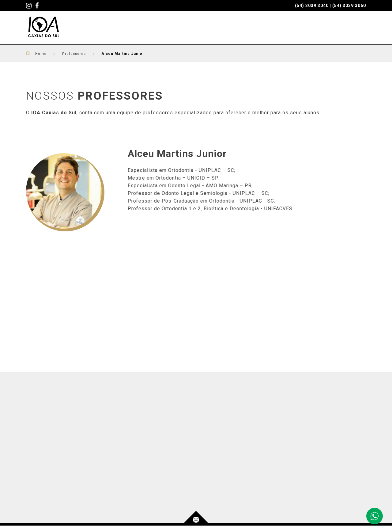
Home (46, 59)
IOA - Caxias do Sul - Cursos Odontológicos (46, 31)
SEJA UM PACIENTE (228, 31)
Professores (74, 59)
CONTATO (353, 31)
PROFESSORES (170, 31)
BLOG (321, 31)
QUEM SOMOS (283, 31)
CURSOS (126, 31)
